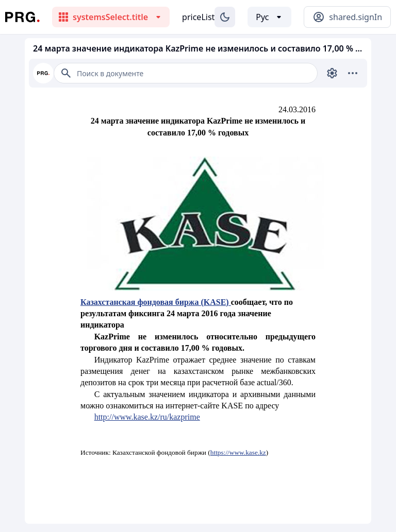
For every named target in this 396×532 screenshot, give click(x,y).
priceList (198, 17)
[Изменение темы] (225, 17)
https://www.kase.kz (238, 452)
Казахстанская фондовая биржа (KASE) (156, 302)
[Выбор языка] (269, 17)
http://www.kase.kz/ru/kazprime (147, 417)
